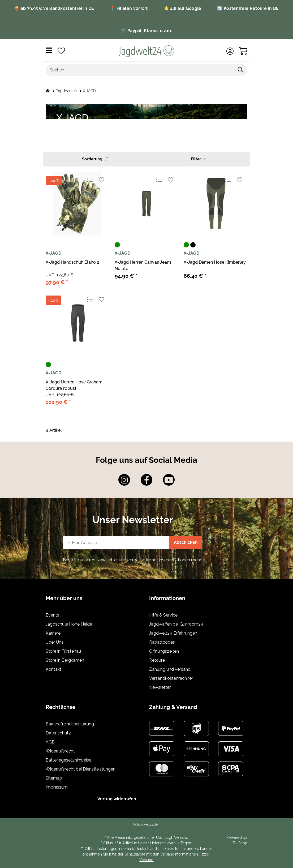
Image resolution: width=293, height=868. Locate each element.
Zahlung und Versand (170, 669)
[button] (230, 51)
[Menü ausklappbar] (49, 51)
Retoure (157, 660)
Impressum (57, 787)
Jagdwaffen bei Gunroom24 (176, 624)
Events (52, 615)
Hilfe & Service (163, 615)
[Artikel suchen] (241, 70)
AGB (50, 742)
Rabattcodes (162, 642)
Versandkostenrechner (171, 678)
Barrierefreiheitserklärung (70, 724)
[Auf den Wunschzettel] (101, 180)
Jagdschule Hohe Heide (69, 624)
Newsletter (160, 687)
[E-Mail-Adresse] (116, 542)
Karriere (53, 633)
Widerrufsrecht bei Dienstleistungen (81, 769)
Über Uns (55, 642)
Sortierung (95, 159)
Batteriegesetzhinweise (68, 760)
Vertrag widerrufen (117, 799)
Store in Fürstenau (63, 651)
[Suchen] (140, 70)
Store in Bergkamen (65, 660)
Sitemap (54, 778)
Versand (181, 837)
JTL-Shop (239, 843)
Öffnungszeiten (164, 651)
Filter (198, 159)
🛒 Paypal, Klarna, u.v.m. (146, 31)
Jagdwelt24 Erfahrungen (173, 633)
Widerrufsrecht (60, 751)
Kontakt (53, 669)
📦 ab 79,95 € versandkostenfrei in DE (54, 8)
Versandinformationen (179, 854)
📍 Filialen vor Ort (129, 8)
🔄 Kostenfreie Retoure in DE (248, 8)
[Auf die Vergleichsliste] (90, 180)
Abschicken (186, 542)
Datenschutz (58, 733)
